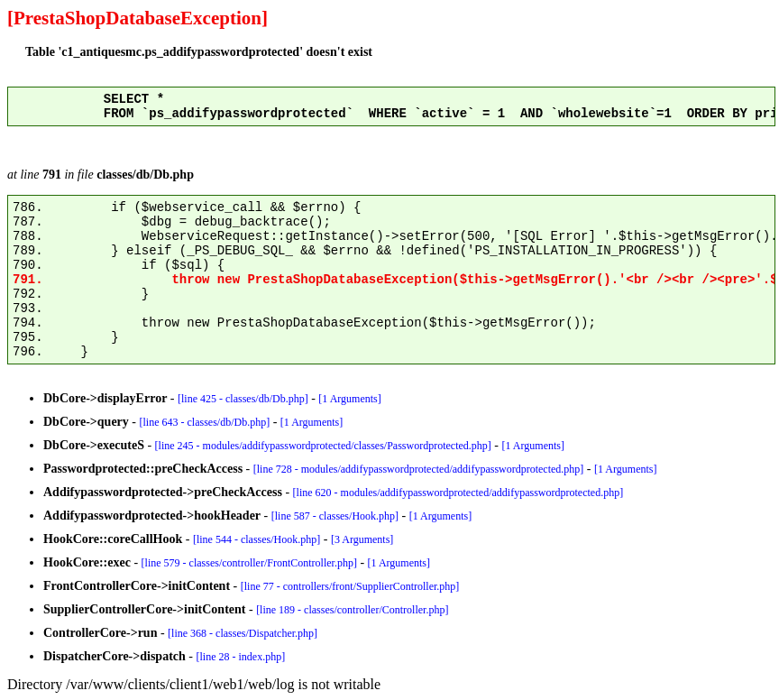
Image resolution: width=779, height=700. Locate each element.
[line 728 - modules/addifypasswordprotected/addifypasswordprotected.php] (419, 469)
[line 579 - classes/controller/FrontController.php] (249, 563)
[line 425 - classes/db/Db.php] (243, 399)
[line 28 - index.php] (241, 657)
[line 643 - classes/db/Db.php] (205, 422)
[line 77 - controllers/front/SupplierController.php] (350, 586)
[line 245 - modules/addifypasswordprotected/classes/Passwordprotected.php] (323, 446)
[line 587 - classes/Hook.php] (335, 516)
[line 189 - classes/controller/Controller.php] (352, 610)
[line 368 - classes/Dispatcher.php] (243, 633)
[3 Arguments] (362, 539)
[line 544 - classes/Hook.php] (257, 539)
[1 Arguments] (349, 399)
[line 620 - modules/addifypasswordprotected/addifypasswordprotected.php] (458, 493)
